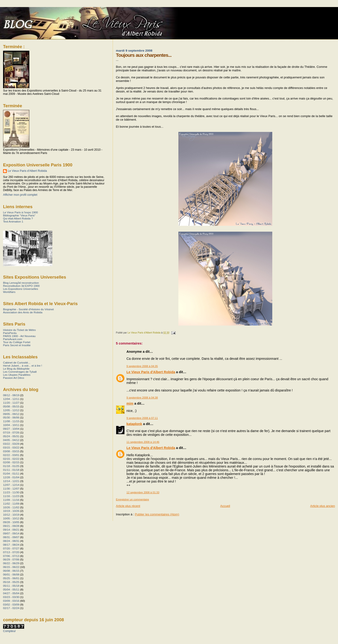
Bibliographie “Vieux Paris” (19, 215)
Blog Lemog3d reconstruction (21, 283)
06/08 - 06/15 (11, 571)
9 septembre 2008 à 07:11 (142, 418)
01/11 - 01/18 (11, 470)
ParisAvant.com (13, 339)
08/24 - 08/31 (11, 541)
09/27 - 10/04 (11, 429)
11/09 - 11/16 (11, 500)
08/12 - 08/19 (11, 395)
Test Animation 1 (13, 221)
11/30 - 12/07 (11, 489)
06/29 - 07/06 (11, 559)
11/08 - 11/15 (11, 421)
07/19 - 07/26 (11, 432)
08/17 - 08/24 (11, 545)
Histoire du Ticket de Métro (19, 330)
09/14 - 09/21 (11, 530)
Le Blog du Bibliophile (16, 369)
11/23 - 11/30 (11, 492)
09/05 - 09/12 (11, 414)
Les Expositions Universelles (21, 289)
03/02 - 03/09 (11, 604)
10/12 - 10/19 (11, 515)
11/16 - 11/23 (11, 496)
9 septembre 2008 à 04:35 (142, 366)
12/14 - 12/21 (11, 481)
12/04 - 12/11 (11, 399)
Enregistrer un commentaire (133, 499)
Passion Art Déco (14, 378)
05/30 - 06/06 (11, 417)
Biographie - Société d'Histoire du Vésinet (28, 309)
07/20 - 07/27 (11, 548)
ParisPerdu (10, 333)
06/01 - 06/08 (11, 574)
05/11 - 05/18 (11, 586)
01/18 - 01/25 (11, 466)
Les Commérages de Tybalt (20, 372)
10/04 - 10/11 (11, 425)
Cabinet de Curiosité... (17, 362)
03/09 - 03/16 (11, 601)
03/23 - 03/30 (11, 597)
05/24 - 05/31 (11, 436)
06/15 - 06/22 (11, 567)
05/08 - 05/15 (11, 406)
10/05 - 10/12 (11, 518)
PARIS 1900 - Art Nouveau (19, 336)
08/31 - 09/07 (11, 537)
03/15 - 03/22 (11, 447)
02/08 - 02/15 (11, 462)
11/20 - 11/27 (11, 403)
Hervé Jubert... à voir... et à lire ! (23, 366)
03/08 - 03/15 (11, 451)
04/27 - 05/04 (11, 593)
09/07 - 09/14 (11, 533)
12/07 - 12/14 (11, 485)
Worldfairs (9, 292)
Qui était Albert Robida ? (18, 218)
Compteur (9, 631)
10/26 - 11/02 (11, 507)
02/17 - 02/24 (11, 608)
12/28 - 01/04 (11, 477)
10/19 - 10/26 (11, 511)
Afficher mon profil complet (20, 195)
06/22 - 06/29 (11, 563)
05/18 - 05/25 (11, 582)
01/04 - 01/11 (11, 473)
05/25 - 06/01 (11, 578)
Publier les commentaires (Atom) (157, 514)
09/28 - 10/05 (11, 522)
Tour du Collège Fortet (17, 342)
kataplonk (134, 424)
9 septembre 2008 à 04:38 (142, 398)
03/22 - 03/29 (11, 444)
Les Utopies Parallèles (17, 375)
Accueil (225, 506)
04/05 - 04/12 (11, 440)
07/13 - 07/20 (11, 552)
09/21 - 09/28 (11, 526)
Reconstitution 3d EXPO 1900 (21, 286)
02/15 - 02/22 (11, 459)
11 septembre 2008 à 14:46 (143, 442)
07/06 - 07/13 (11, 556)
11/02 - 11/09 (11, 504)
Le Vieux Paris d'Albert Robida (151, 372)
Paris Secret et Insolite (17, 345)
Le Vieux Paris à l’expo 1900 (20, 212)
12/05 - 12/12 (11, 410)
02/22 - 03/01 (11, 455)
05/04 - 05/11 (11, 589)
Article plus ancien (323, 506)
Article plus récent (128, 506)
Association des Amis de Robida (23, 312)
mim (130, 403)
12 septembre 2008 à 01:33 (143, 492)
